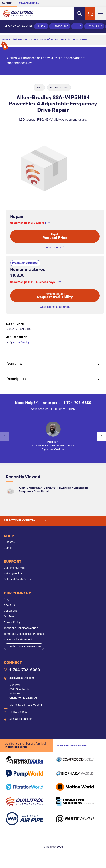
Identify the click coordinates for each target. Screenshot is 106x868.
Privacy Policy (12, 623)
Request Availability (55, 296)
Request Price (55, 237)
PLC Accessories (59, 88)
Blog (6, 599)
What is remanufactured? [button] (55, 307)
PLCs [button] (41, 26)
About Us (9, 605)
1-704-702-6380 (77, 403)
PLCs (39, 88)
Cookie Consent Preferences (24, 647)
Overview (14, 364)
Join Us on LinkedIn (21, 719)
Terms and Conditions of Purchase (24, 634)
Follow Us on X (18, 712)
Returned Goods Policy (17, 579)
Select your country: (25, 520)
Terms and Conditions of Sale (21, 628)
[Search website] (80, 14)
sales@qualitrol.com (22, 678)
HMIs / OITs (94, 26)
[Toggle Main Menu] (101, 14)
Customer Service (14, 568)
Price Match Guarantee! (25, 263)
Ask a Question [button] (13, 574)
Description (16, 379)
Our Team (10, 617)
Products (9, 542)
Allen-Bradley (21, 342)
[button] (47, 223)
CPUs (77, 26)
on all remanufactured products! (46, 40)
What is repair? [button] (55, 248)
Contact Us (11, 611)
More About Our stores (72, 746)
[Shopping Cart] (90, 14)
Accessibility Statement (18, 640)
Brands (8, 548)
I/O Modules (60, 26)
